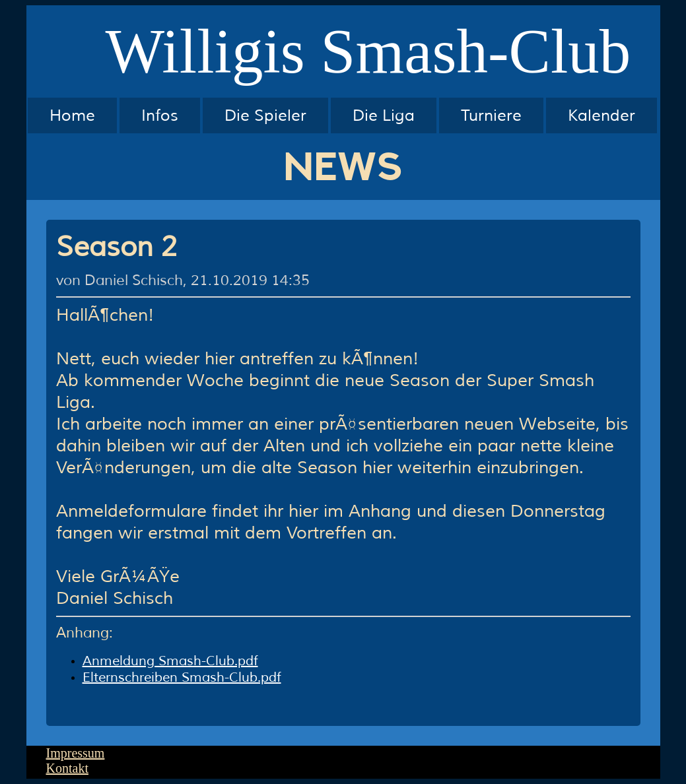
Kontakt (67, 768)
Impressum (76, 753)
